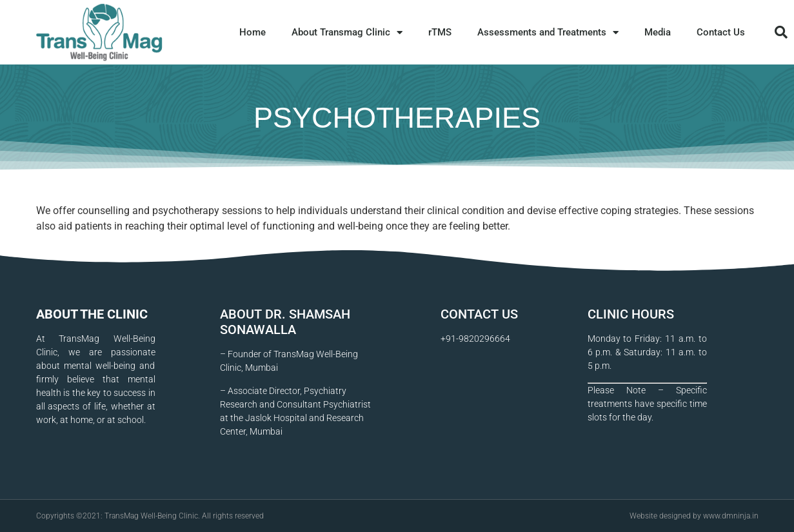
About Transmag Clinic (347, 33)
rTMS (440, 32)
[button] (781, 32)
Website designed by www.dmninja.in (694, 516)
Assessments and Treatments (548, 33)
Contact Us (721, 32)
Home (253, 32)
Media (658, 32)
